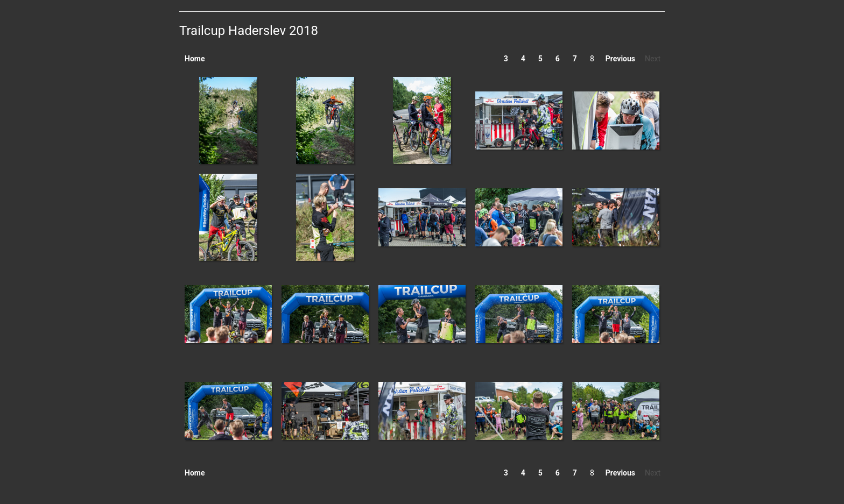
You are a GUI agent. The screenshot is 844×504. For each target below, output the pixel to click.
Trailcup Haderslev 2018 (249, 31)
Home (195, 59)
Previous (620, 59)
